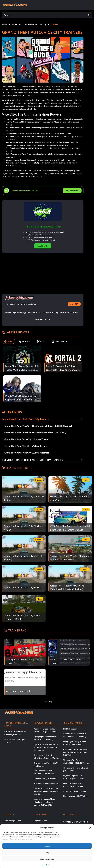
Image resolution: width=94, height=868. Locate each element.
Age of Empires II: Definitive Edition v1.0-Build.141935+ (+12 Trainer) (46, 747)
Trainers (54, 24)
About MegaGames (13, 821)
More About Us (43, 319)
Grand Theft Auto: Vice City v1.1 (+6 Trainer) (26, 446)
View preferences (47, 859)
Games (15, 24)
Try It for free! (72, 190)
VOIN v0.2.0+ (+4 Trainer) (45, 778)
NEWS (9, 341)
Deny (47, 853)
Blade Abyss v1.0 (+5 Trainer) (46, 783)
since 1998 (74, 304)
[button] (90, 828)
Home (5, 24)
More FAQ (47, 702)
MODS (41, 341)
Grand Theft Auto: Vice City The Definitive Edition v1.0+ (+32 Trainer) (38, 426)
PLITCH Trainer (70, 729)
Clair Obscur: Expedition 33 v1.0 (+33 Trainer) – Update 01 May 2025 (47, 791)
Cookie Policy (46, 865)
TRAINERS (25, 341)
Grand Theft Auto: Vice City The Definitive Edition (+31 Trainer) (35, 433)
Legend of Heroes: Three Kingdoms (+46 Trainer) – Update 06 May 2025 (45, 802)
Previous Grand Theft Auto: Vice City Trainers (32, 460)
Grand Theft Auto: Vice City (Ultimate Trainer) (27, 439)
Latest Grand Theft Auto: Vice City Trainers (25, 419)
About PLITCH (43, 246)
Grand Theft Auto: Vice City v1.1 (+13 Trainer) (27, 453)
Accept (47, 846)
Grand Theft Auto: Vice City (34, 24)
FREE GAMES (59, 341)
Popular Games (40, 821)
